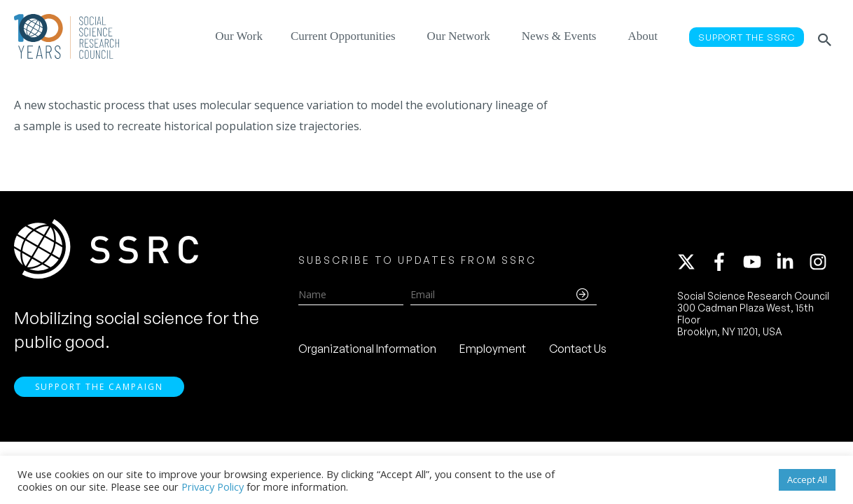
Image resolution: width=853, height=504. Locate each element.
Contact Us (578, 351)
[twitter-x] (693, 264)
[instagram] (821, 264)
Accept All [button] (807, 479)
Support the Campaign (99, 390)
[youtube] (758, 264)
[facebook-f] (726, 264)
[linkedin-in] (791, 264)
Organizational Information (367, 351)
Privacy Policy (213, 486)
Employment (493, 351)
